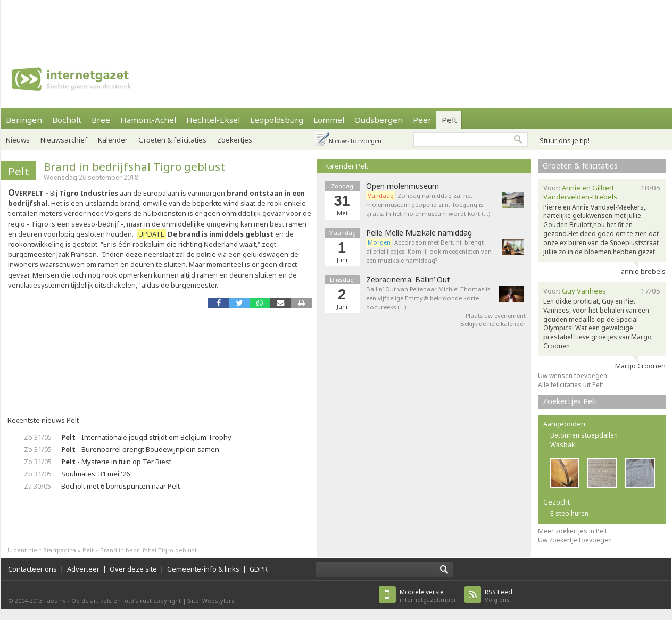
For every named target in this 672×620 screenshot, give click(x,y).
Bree (101, 120)
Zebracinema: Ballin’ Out (408, 280)
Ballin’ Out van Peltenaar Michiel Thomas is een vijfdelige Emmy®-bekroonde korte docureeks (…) (428, 298)
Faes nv (55, 601)
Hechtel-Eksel (213, 120)
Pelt (449, 120)
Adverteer (83, 569)
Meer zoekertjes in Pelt (573, 531)
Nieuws (18, 140)
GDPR (259, 569)
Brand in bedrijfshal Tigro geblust (134, 166)
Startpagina (60, 550)
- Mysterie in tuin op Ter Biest (116, 462)
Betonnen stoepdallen (584, 435)
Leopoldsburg (277, 120)
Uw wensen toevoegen (573, 376)
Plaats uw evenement (496, 316)
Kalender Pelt (347, 166)
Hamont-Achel (148, 120)
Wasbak (562, 445)
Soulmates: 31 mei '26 (96, 474)
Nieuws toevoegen (355, 141)
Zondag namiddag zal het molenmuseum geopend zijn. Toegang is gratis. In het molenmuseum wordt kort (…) (428, 204)
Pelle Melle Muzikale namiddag (419, 233)
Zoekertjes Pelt (570, 401)
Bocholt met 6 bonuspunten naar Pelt (121, 486)
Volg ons (499, 596)
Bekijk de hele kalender (493, 324)
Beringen (24, 120)
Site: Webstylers (211, 601)
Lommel (329, 120)
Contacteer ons (32, 569)
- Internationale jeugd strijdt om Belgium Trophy (146, 437)
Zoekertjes (235, 140)
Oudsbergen (379, 120)
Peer (422, 120)
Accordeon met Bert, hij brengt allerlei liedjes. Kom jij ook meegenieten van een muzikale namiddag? (429, 251)
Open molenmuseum (403, 186)
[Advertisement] (336, 24)
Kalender (113, 140)
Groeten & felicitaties (172, 140)
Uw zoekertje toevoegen (575, 540)
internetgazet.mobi (428, 596)
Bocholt (67, 120)
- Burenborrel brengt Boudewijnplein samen (140, 449)
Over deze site (133, 569)
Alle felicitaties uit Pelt (571, 385)
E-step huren (569, 513)
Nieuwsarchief (64, 140)
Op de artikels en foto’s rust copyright (126, 601)
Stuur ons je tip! (565, 140)
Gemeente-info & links (203, 569)
